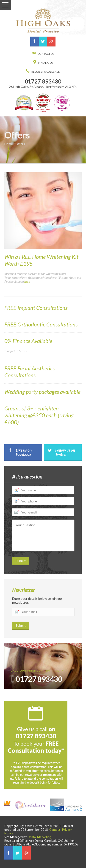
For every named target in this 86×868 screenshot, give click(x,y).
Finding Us (46, 63)
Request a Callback (46, 72)
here (27, 281)
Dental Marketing (39, 837)
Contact (55, 830)
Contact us (46, 54)
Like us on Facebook (24, 452)
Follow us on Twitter (65, 452)
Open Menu (6, 5)
